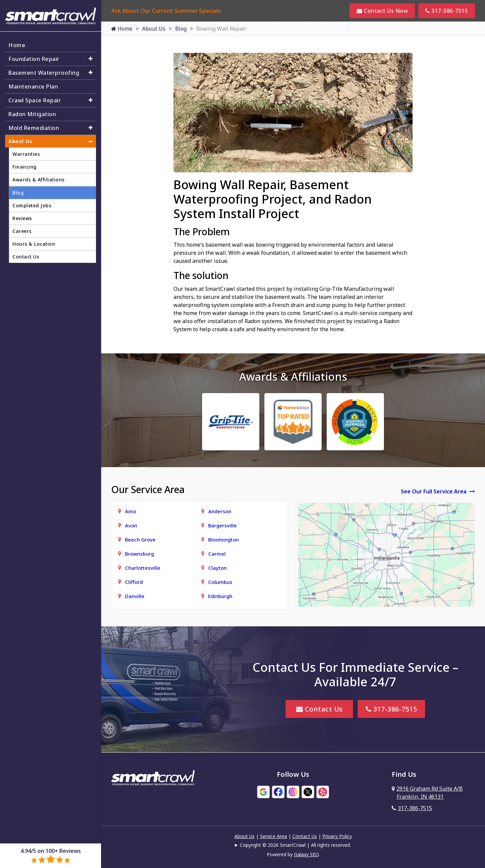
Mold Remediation (34, 128)
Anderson (220, 511)
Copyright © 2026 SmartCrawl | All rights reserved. (295, 845)
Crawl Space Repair (35, 100)
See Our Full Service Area (438, 491)
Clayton (217, 568)
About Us (154, 29)
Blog (181, 29)
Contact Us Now (382, 11)
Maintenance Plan (33, 86)
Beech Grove (140, 540)
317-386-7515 (447, 11)
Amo (131, 511)
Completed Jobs (32, 205)
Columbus (220, 582)
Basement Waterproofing (44, 73)
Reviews (22, 218)
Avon (131, 525)
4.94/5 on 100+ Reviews (51, 856)
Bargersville (222, 525)
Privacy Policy (337, 836)
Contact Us (319, 709)
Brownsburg (139, 554)
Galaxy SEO (306, 854)
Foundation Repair (34, 59)
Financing (25, 167)
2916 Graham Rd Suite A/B (427, 793)
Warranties (26, 154)
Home (122, 29)
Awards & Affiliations (39, 180)
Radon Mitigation (32, 114)
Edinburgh (220, 596)
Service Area (273, 836)
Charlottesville (143, 568)
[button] (91, 59)
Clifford (134, 582)
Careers (22, 231)
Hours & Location (34, 244)
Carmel (217, 554)
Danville (135, 596)
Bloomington (223, 540)
